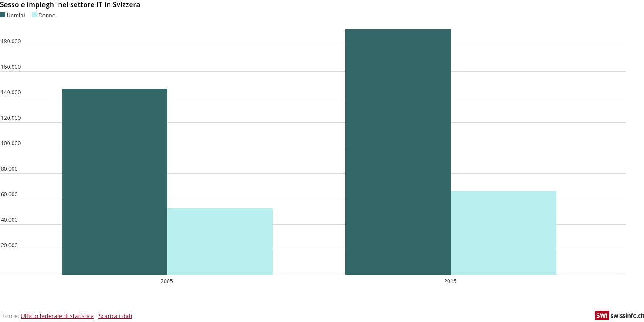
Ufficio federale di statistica (57, 316)
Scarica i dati (115, 316)
